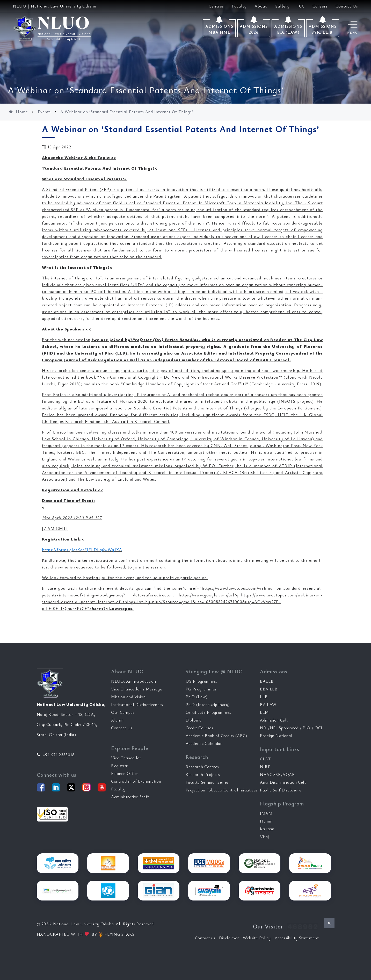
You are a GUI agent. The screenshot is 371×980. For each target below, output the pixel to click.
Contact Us (347, 6)
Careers (320, 6)
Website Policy (257, 938)
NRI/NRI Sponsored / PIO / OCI (291, 728)
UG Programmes (201, 681)
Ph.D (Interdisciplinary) (208, 704)
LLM (264, 712)
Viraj (264, 837)
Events (45, 112)
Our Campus (123, 712)
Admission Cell (274, 720)
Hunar (266, 821)
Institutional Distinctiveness (137, 704)
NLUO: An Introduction (134, 681)
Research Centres (202, 767)
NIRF (265, 767)
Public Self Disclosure (281, 790)
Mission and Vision (128, 697)
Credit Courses (199, 728)
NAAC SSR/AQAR (277, 774)
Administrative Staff (130, 797)
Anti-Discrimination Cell (283, 782)
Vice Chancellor (126, 758)
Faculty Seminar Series (207, 782)
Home (19, 112)
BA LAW (268, 704)
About (261, 6)
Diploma (194, 720)
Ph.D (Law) (197, 697)
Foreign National (276, 736)
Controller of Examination (136, 781)
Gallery (282, 6)
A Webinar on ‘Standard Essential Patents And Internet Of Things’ (127, 112)
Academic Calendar (204, 743)
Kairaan (267, 829)
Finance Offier (125, 773)
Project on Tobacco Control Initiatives (222, 790)
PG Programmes (201, 689)
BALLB (267, 681)
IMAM (266, 813)
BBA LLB (269, 689)
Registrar (120, 766)
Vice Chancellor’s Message (137, 689)
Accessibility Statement (297, 938)
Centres (216, 6)
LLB (264, 697)
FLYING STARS (116, 934)
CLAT (265, 759)
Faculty (239, 6)
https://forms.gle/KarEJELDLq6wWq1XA (82, 550)
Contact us (205, 938)
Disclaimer (229, 938)
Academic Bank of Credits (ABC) (217, 736)
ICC (301, 6)
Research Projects (203, 774)
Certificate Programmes (208, 712)
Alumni (118, 720)
